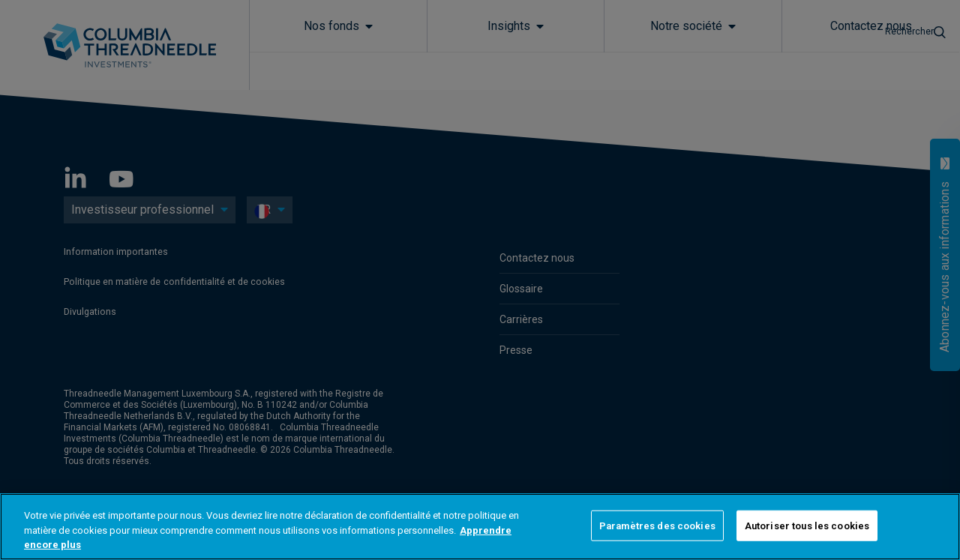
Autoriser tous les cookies (807, 525)
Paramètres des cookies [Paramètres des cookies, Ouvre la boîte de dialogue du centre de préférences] (657, 525)
